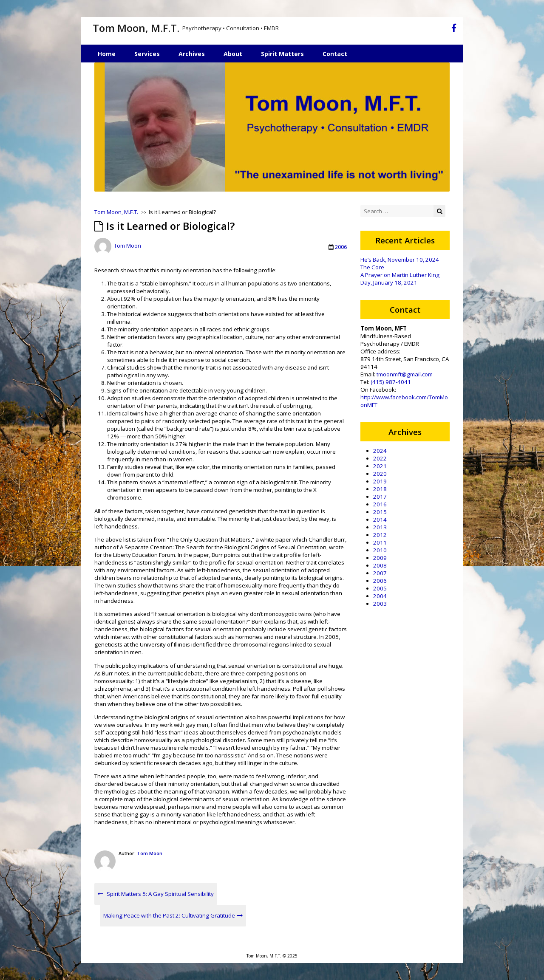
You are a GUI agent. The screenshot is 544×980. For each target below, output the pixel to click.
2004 (380, 596)
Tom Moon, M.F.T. (136, 28)
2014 (380, 520)
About (233, 54)
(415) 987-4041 (391, 382)
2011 (380, 542)
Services (147, 54)
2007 (380, 573)
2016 (380, 504)
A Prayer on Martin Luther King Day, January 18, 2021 (400, 279)
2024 (380, 451)
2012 (380, 535)
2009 (380, 558)
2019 (380, 481)
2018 (380, 489)
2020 (380, 474)
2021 (380, 466)
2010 (380, 550)
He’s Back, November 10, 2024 (400, 260)
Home (107, 54)
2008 (380, 565)
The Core (372, 267)
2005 (380, 588)
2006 (341, 247)
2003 (380, 604)
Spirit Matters (282, 54)
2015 (380, 512)
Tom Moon (127, 246)
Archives (192, 54)
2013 (380, 527)
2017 (380, 497)
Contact (335, 54)
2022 (380, 458)
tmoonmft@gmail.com (405, 374)
